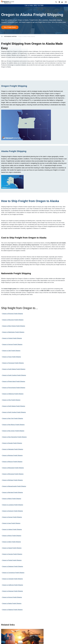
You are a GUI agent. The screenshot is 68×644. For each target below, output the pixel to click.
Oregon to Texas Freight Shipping (12, 357)
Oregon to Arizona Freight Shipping (12, 597)
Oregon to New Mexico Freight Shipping (13, 425)
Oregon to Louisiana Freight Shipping (13, 505)
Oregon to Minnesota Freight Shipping (13, 474)
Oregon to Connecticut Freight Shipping (13, 573)
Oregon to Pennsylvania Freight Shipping (14, 388)
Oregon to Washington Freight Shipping (13, 332)
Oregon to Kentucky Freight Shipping (12, 511)
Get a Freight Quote (10, 27)
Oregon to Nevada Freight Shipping (12, 443)
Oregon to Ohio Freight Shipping (11, 400)
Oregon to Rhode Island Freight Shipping (14, 381)
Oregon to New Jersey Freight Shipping (13, 431)
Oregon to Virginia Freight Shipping (12, 338)
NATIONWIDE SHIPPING (10, 36)
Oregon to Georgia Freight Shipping (12, 554)
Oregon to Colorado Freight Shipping (12, 579)
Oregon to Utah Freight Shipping (11, 351)
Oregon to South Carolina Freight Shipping (14, 375)
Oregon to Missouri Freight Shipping (12, 462)
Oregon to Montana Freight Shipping (12, 455)
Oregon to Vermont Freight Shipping (12, 344)
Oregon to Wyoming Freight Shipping (13, 314)
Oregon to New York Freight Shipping (13, 418)
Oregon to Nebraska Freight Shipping (13, 449)
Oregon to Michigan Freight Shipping (12, 480)
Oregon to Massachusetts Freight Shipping (14, 486)
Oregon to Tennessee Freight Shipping (13, 363)
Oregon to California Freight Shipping (13, 585)
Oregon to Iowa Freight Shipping (11, 523)
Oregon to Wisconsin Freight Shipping (13, 320)
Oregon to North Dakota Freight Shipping (14, 406)
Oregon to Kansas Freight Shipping (12, 517)
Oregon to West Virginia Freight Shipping (14, 326)
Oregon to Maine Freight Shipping (12, 499)
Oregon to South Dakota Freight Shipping (14, 369)
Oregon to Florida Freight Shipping (12, 560)
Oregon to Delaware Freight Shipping (13, 566)
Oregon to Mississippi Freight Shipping (13, 468)
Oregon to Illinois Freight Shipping (12, 536)
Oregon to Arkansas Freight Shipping (12, 591)
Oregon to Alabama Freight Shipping (12, 610)
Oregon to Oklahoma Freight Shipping (13, 394)
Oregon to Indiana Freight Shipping (12, 529)
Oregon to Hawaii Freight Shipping (12, 548)
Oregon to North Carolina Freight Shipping (14, 412)
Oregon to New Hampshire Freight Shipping (14, 437)
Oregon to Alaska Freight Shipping (12, 603)
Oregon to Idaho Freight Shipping (11, 542)
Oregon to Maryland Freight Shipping (12, 492)
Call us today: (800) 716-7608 (34, 5)
